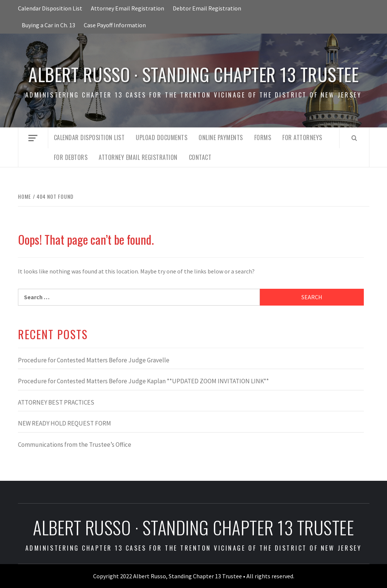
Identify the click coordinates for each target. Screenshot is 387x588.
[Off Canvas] (33, 138)
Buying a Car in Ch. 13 (48, 25)
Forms (263, 137)
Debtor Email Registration (207, 8)
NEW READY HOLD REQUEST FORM (64, 423)
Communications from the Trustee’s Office (75, 445)
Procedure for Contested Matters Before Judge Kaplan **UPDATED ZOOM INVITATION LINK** (143, 381)
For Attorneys (302, 137)
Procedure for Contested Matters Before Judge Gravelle (94, 360)
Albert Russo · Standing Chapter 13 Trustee (193, 74)
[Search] (354, 138)
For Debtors (71, 157)
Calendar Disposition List (50, 8)
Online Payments (221, 137)
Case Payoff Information (115, 25)
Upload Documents (162, 137)
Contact (200, 157)
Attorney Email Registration (128, 8)
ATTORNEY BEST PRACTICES (56, 402)
